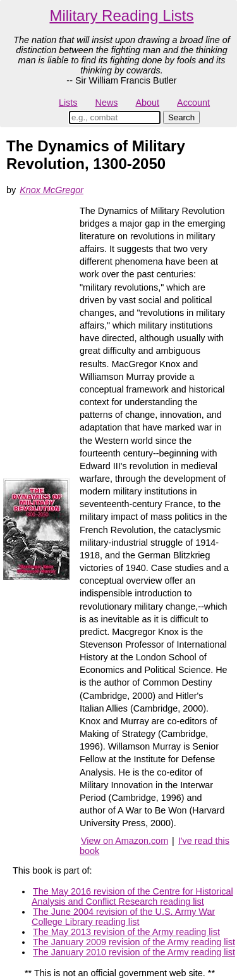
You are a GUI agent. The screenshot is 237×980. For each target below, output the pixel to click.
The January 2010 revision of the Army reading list (134, 952)
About (147, 103)
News (107, 103)
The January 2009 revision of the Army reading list (134, 942)
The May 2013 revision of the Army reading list (126, 932)
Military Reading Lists (121, 16)
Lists (68, 103)
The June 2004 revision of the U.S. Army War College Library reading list (123, 917)
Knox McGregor (52, 190)
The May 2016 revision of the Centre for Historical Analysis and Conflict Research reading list (132, 896)
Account (193, 103)
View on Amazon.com (125, 841)
